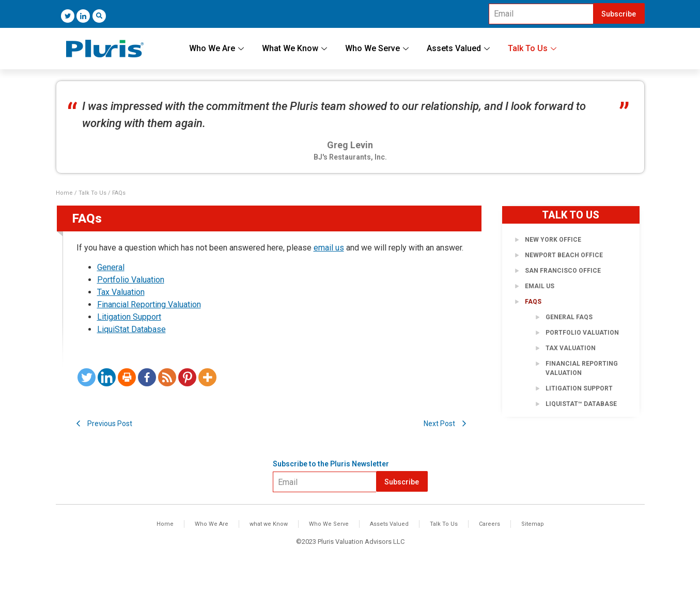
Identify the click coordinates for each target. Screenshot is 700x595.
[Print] (127, 377)
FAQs (533, 302)
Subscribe (619, 14)
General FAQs (569, 317)
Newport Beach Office (564, 255)
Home (64, 193)
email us (329, 248)
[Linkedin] (107, 377)
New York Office (553, 240)
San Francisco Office (563, 271)
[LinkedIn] (83, 16)
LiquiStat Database (131, 329)
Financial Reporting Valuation (149, 304)
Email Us (540, 286)
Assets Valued (460, 48)
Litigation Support (129, 317)
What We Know (296, 48)
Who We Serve (378, 48)
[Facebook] (147, 377)
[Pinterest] (187, 377)
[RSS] (167, 377)
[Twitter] (68, 16)
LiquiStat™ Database (581, 404)
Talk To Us (533, 48)
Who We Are (218, 48)
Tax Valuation (121, 292)
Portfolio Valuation (131, 280)
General (111, 267)
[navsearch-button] (99, 16)
